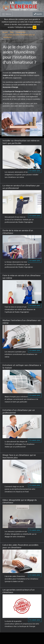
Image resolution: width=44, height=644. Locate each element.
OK (35, 27)
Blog (12, 32)
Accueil (5, 32)
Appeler (38, 14)
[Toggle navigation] (7, 14)
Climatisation (21, 32)
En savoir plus (35, 171)
